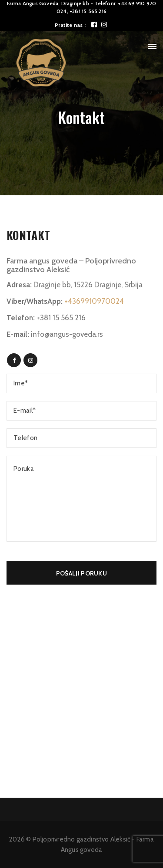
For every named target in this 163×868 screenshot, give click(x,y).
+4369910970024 (94, 301)
